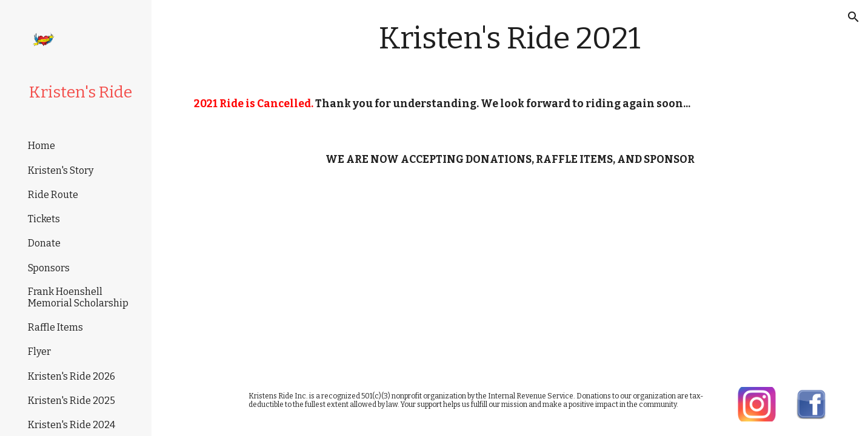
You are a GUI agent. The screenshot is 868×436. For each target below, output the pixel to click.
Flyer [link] (39, 352)
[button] (853, 17)
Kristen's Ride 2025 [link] (72, 401)
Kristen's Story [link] (61, 170)
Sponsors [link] (49, 268)
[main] (510, 38)
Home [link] (42, 146)
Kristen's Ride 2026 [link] (72, 376)
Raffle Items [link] (55, 327)
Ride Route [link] (53, 195)
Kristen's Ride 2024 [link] (72, 425)
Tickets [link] (44, 219)
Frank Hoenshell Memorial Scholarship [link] (78, 297)
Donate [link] (44, 243)
